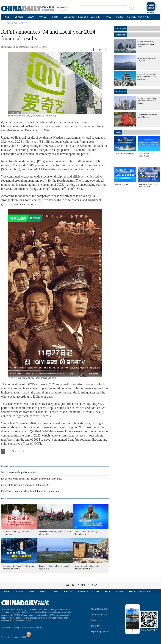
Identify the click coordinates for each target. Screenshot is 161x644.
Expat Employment (100, 632)
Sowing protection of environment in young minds (146, 44)
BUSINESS (83, 17)
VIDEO (31, 17)
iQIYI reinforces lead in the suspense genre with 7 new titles (32, 479)
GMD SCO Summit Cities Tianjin (146, 155)
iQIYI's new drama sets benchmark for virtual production (30, 491)
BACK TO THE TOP (81, 585)
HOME (7, 17)
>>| (23, 451)
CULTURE (95, 17)
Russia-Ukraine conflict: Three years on (148, 186)
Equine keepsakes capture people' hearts (147, 116)
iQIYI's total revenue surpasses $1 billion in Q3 (25, 485)
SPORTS (119, 17)
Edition (63, 7)
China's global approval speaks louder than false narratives (146, 77)
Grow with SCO (122, 184)
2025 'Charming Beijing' (125, 154)
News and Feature (16, 23)
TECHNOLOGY (69, 17)
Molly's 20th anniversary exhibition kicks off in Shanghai (147, 101)
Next (15, 451)
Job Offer (95, 626)
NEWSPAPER (144, 17)
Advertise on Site (99, 615)
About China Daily (100, 609)
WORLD (43, 17)
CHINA (55, 17)
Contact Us (96, 620)
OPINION (19, 17)
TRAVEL (107, 17)
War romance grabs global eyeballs (19, 472)
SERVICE (131, 17)
